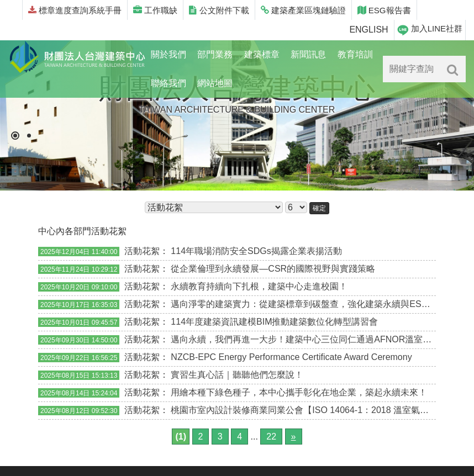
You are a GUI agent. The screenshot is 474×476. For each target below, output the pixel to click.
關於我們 (168, 54)
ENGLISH (368, 30)
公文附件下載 (219, 10)
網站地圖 (215, 83)
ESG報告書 (384, 10)
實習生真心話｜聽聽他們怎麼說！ (237, 375)
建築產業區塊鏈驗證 (303, 10)
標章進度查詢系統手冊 (75, 10)
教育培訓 (355, 54)
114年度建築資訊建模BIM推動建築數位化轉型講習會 (274, 322)
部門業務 (215, 54)
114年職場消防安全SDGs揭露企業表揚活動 (256, 251)
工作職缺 (155, 10)
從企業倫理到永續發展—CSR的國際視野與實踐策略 (273, 269)
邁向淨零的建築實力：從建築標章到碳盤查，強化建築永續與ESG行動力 (313, 304)
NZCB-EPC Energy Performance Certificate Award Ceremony (291, 357)
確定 (319, 208)
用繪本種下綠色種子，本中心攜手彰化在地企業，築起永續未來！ (299, 392)
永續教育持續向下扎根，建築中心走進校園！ (259, 286)
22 (271, 437)
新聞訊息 (308, 54)
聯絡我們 (168, 83)
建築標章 (262, 54)
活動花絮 (142, 251)
